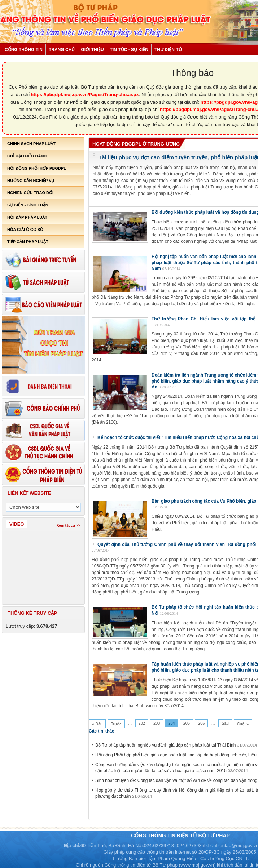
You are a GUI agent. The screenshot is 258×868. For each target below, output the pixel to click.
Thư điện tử (168, 50)
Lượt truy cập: (32, 626)
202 (142, 723)
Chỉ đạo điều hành (27, 156)
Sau (225, 723)
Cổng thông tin (24, 50)
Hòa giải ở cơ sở (25, 230)
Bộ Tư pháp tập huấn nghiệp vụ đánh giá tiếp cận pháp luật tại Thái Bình (165, 745)
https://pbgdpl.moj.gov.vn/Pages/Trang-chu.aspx (85, 95)
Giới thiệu (92, 50)
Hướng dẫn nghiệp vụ (31, 181)
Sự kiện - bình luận (28, 205)
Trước (116, 724)
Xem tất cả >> (68, 526)
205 (187, 723)
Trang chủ (62, 50)
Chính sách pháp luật (31, 144)
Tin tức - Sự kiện (129, 50)
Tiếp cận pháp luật (28, 242)
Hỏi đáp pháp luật (27, 217)
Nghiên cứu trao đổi (30, 193)
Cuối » (243, 724)
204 (171, 723)
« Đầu (97, 724)
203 (157, 723)
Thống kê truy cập (32, 613)
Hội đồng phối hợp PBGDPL (37, 168)
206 (201, 723)
